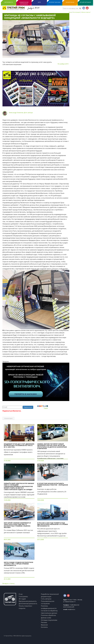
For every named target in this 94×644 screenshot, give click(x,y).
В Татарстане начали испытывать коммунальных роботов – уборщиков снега (53, 485)
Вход (70, 12)
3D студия (22, 599)
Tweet (46, 408)
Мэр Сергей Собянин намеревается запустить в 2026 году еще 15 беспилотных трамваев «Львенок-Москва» (17, 525)
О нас (21, 594)
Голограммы (23, 597)
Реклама (44, 622)
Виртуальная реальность (28, 601)
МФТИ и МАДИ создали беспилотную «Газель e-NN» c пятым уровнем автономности (18, 564)
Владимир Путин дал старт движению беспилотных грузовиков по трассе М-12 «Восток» (19, 445)
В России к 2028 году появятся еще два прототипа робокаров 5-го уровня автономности (53, 524)
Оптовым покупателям (49, 620)
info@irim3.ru (69, 609)
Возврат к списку (8, 584)
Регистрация (76, 12)
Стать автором (46, 599)
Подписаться (28, 407)
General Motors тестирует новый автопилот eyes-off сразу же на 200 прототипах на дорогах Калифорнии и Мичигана (52, 446)
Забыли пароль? (86, 12)
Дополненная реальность (28, 604)
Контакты (44, 627)
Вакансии (44, 625)
